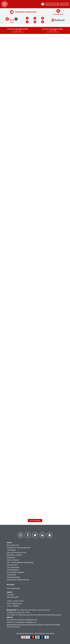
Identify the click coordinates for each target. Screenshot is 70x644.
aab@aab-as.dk (17, 603)
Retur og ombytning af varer (17, 553)
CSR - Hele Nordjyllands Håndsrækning (20, 562)
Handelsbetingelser (13, 577)
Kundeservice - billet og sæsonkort (19, 548)
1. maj (12, 22)
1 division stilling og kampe (17, 585)
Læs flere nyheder (35, 521)
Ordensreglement (13, 570)
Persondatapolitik (13, 567)
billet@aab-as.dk (32, 620)
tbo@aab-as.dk (31, 622)
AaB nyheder (13, 543)
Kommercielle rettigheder (16, 572)
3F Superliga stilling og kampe (15, 585)
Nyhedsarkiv (11, 557)
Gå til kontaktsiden (13, 588)
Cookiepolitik (11, 575)
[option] (12, 20)
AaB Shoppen (11, 550)
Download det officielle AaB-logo (18, 580)
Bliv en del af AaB (13, 545)
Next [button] (2, 22)
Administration (12, 565)
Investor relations (13, 560)
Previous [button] (21, 22)
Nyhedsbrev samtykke (14, 555)
